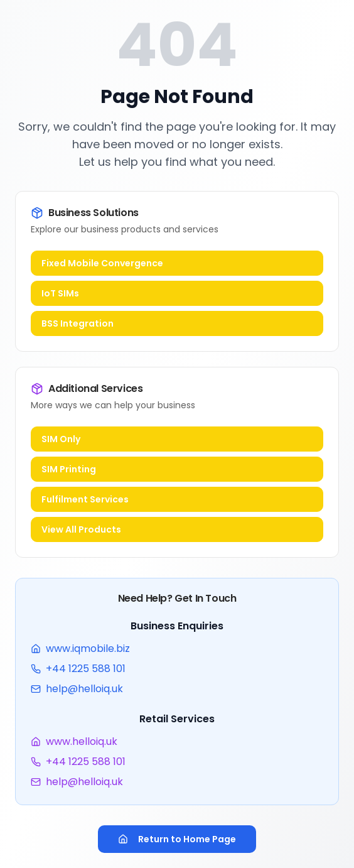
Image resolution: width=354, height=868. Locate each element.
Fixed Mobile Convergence (102, 263)
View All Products (81, 529)
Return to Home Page (177, 839)
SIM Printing (69, 469)
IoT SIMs (60, 293)
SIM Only (61, 439)
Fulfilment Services (85, 499)
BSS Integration (78, 323)
